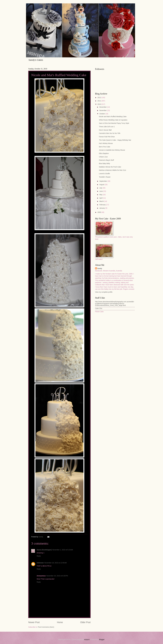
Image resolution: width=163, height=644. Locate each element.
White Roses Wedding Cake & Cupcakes (113, 120)
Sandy (100, 269)
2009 (99, 212)
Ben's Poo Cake (105, 147)
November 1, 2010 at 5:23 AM (63, 550)
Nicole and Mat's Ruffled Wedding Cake (113, 117)
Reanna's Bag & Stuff (106, 160)
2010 (99, 104)
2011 (99, 101)
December (103, 107)
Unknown (40, 563)
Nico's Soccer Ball (105, 130)
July (101, 188)
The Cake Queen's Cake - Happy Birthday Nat (115, 140)
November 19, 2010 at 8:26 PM (57, 576)
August (102, 185)
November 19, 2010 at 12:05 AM (56, 563)
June (101, 191)
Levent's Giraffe (104, 174)
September (103, 181)
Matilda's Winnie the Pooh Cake (110, 167)
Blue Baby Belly (104, 164)
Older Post (85, 622)
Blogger (102, 640)
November (103, 110)
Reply (39, 556)
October (102, 114)
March (102, 201)
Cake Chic (99, 308)
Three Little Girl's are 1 (107, 127)
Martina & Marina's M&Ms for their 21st (112, 170)
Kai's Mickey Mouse (106, 143)
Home (60, 622)
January (102, 208)
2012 (99, 98)
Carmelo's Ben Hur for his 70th (110, 133)
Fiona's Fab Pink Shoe (107, 137)
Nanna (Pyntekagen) (44, 550)
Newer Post (34, 622)
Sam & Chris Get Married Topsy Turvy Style (114, 123)
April (101, 198)
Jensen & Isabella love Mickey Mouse (112, 150)
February (103, 205)
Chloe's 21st (103, 157)
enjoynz (87, 640)
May (101, 195)
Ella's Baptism (104, 153)
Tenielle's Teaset (105, 177)
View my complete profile (104, 292)
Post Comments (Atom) (46, 627)
